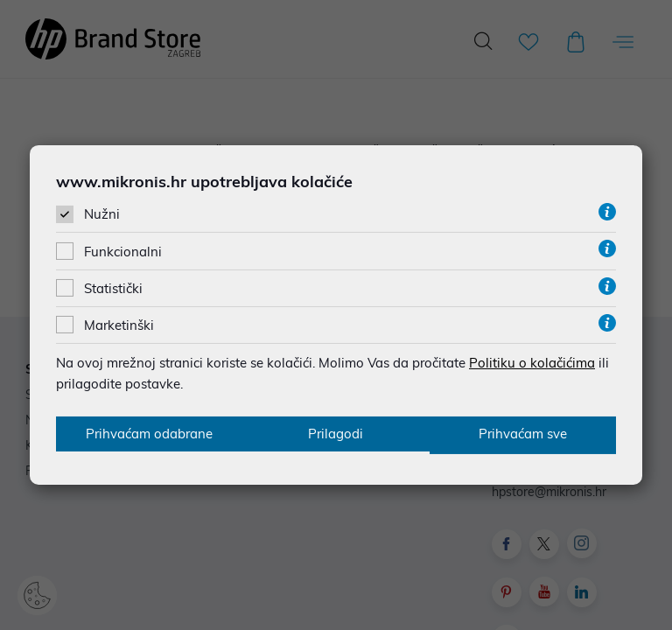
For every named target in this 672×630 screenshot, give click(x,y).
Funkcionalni (123, 251)
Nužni (102, 214)
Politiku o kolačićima (532, 362)
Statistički (113, 287)
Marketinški (119, 324)
